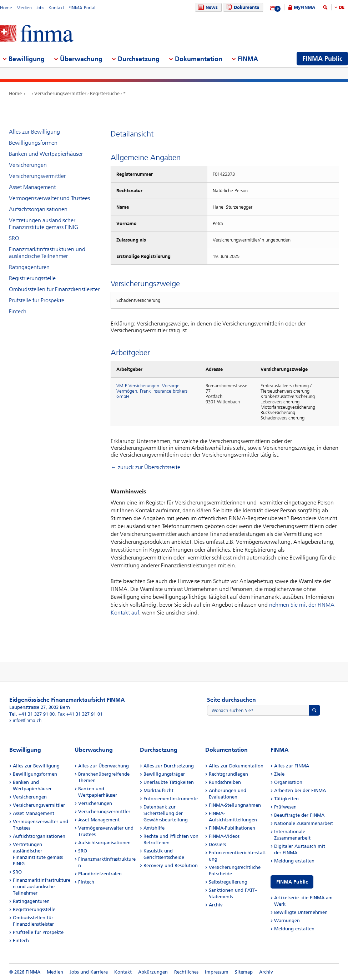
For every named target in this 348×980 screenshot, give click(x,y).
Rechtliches (186, 972)
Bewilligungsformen (33, 143)
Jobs (40, 8)
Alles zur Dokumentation (236, 766)
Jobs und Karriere (89, 972)
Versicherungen (28, 165)
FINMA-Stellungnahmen (235, 805)
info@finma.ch (27, 720)
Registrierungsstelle (32, 278)
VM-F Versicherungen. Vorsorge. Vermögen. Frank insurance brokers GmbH (152, 391)
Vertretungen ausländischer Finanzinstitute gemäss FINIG (44, 224)
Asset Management (32, 187)
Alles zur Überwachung (104, 766)
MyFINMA (304, 7)
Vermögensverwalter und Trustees (49, 198)
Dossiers (217, 844)
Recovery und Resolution (171, 865)
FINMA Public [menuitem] (322, 59)
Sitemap (244, 972)
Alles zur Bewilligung (34, 132)
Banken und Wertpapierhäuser (46, 154)
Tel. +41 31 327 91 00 (32, 714)
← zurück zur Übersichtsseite (145, 467)
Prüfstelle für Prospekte (37, 300)
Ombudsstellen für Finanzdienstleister (54, 289)
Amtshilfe (154, 828)
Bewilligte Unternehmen (301, 912)
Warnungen (287, 921)
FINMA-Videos (224, 836)
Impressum (217, 972)
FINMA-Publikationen (232, 828)
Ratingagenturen (29, 267)
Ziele (279, 774)
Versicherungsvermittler (60, 93)
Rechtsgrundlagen (228, 774)
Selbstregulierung (228, 882)
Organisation (288, 782)
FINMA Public (292, 882)
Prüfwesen (285, 807)
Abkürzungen (153, 972)
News (207, 7)
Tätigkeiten (286, 799)
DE (342, 7)
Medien (24, 8)
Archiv (216, 905)
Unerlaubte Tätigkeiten (169, 782)
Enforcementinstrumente (171, 799)
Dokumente (242, 7)
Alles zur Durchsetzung (169, 766)
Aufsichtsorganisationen (38, 209)
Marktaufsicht (158, 790)
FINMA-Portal (82, 8)
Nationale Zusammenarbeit (304, 823)
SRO (14, 238)
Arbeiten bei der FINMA (300, 790)
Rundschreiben (225, 782)
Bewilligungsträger (164, 774)
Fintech (18, 311)
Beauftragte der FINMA (299, 815)
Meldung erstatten (294, 861)
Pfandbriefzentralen (100, 874)
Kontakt (56, 8)
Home (6, 8)
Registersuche (105, 93)
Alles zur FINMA (292, 766)
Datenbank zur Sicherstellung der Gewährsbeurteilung (166, 813)
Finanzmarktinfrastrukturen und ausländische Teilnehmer (47, 253)
